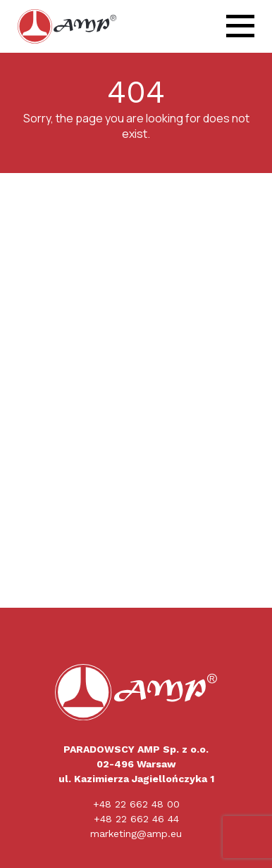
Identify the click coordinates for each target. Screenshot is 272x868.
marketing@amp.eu (136, 834)
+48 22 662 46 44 (136, 819)
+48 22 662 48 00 (136, 804)
